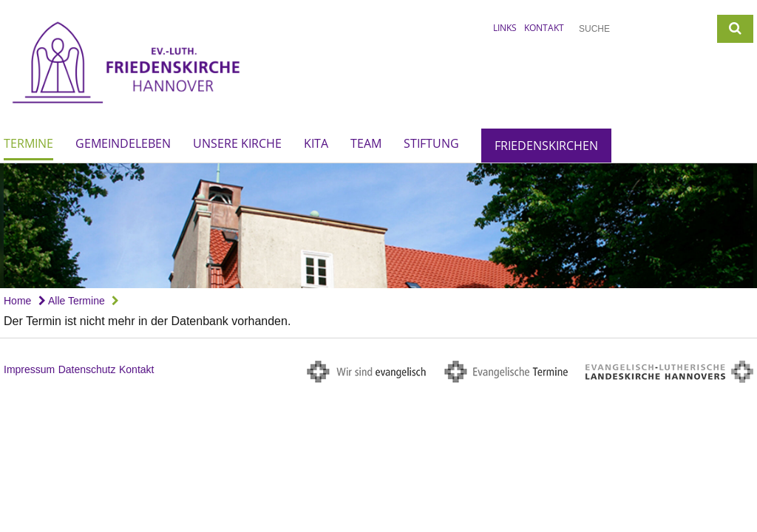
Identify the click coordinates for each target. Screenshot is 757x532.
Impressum (29, 369)
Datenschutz (87, 369)
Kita (316, 143)
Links (505, 28)
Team (366, 143)
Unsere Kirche (237, 143)
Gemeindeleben (123, 143)
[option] (378, 226)
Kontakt (544, 28)
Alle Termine (72, 301)
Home (17, 301)
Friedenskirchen (546, 146)
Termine (28, 143)
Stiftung (431, 143)
